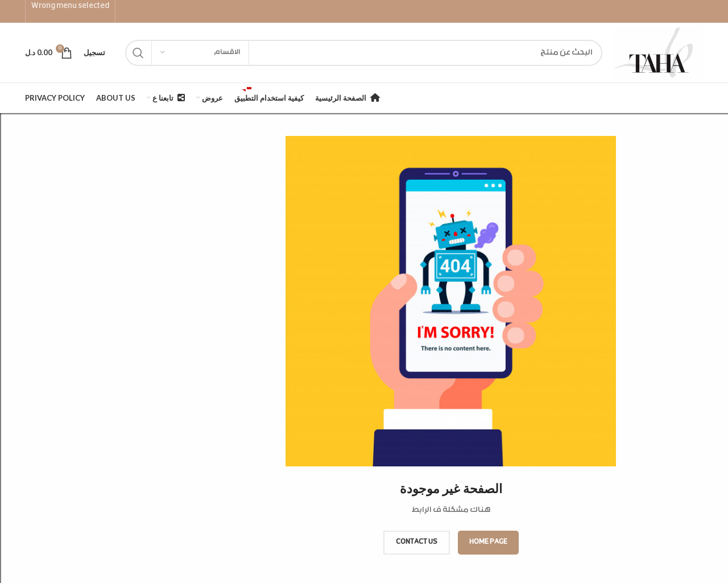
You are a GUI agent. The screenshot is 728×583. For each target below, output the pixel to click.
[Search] (364, 53)
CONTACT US (417, 542)
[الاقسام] (200, 53)
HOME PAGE (488, 542)
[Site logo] (658, 53)
